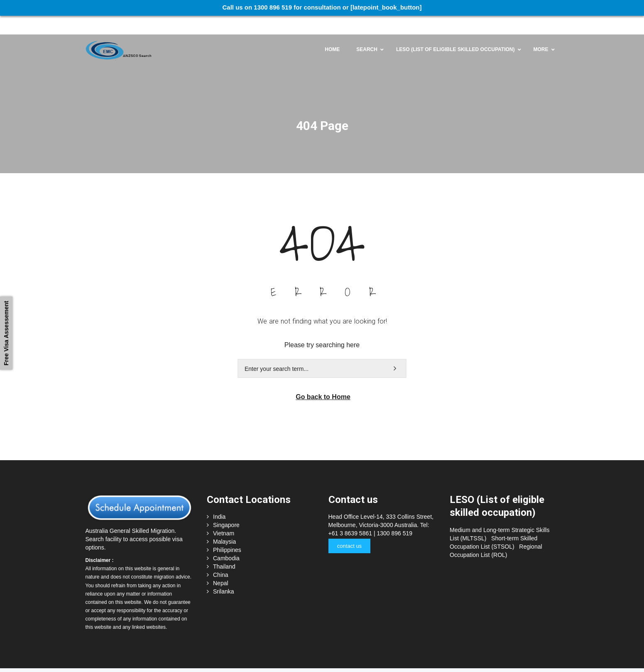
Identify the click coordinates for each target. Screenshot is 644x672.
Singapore (226, 508)
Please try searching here (322, 327)
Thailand (224, 549)
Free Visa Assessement (6, 333)
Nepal (221, 566)
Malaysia (224, 525)
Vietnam (224, 516)
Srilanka (224, 574)
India (219, 500)
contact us (349, 529)
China (221, 558)
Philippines (227, 533)
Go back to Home (323, 380)
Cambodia (226, 541)
